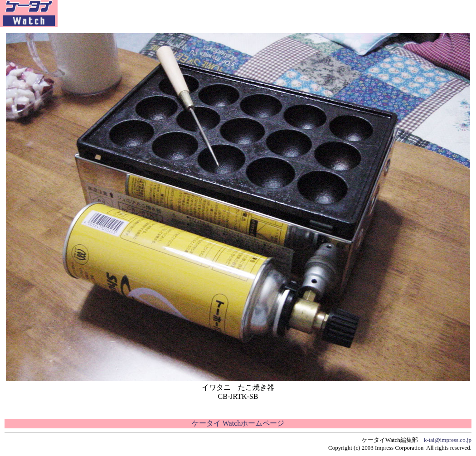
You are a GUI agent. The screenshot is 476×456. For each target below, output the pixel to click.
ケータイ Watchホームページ (238, 423)
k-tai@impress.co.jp (448, 440)
